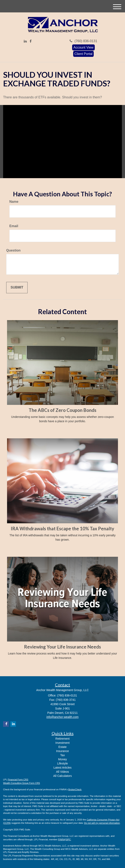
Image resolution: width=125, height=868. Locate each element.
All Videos (62, 772)
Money (62, 759)
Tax (63, 755)
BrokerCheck (75, 789)
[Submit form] (17, 288)
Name (14, 202)
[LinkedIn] (25, 41)
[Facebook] (31, 41)
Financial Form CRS (18, 780)
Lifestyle (62, 763)
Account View (83, 47)
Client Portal (83, 54)
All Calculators (62, 776)
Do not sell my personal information (102, 823)
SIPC (68, 839)
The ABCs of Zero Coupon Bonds (62, 410)
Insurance (62, 751)
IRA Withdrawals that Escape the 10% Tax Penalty (62, 529)
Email (14, 226)
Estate (63, 747)
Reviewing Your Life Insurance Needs (62, 647)
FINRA (61, 839)
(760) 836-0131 (83, 41)
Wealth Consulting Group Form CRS (22, 783)
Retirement (62, 739)
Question (13, 250)
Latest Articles (62, 768)
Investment (62, 743)
